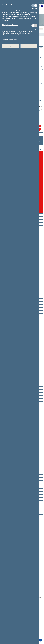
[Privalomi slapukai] (34, 5)
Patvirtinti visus (29, 46)
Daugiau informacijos (9, 40)
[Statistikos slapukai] (34, 26)
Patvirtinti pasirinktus (10, 46)
